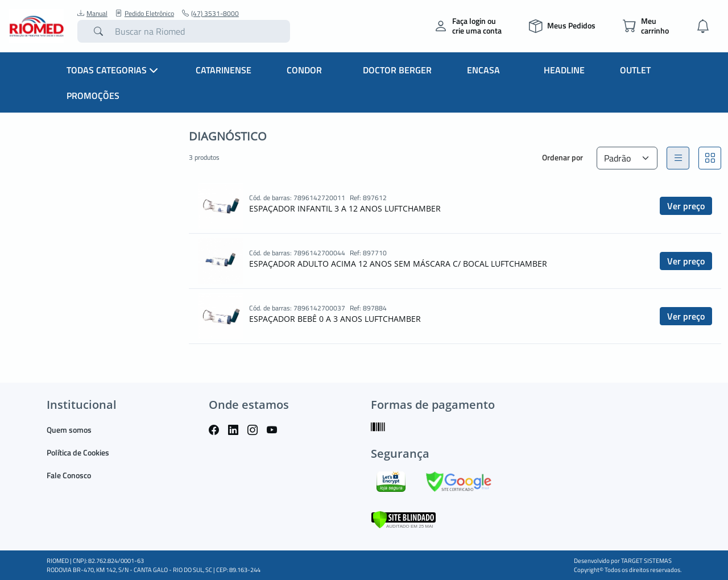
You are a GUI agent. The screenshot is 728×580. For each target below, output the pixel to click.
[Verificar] (404, 519)
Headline (564, 70)
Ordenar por (562, 157)
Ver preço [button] (686, 206)
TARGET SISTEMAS (646, 561)
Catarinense (224, 70)
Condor (304, 70)
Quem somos (69, 430)
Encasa (483, 70)
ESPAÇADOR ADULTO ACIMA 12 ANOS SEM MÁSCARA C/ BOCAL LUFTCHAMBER (398, 264)
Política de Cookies (78, 452)
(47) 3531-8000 (210, 14)
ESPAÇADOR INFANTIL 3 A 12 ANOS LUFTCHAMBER (345, 208)
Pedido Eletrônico (145, 14)
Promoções (93, 96)
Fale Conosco (69, 475)
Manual (92, 14)
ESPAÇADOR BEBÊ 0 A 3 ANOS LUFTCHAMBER (335, 319)
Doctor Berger (397, 70)
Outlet (635, 70)
